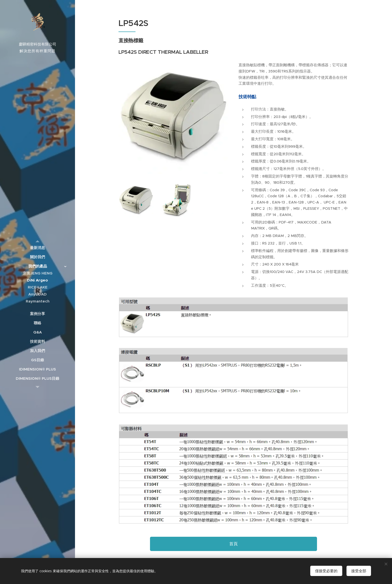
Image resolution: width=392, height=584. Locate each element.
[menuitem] (37, 248)
